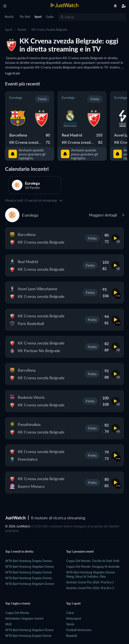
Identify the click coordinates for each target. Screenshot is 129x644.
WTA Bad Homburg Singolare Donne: (30, 567)
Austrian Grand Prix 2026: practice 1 (90, 582)
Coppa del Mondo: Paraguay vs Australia (93, 567)
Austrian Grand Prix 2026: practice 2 (90, 588)
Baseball (71, 636)
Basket (22, 30)
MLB (8, 624)
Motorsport (74, 618)
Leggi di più (12, 73)
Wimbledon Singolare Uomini (24, 618)
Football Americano (79, 630)
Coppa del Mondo (17, 613)
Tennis (70, 624)
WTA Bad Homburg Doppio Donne (28, 636)
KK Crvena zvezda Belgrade (49, 30)
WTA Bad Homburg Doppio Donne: (29, 561)
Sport (9, 30)
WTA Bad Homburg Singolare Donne (29, 630)
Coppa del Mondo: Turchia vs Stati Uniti (93, 561)
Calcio (70, 613)
